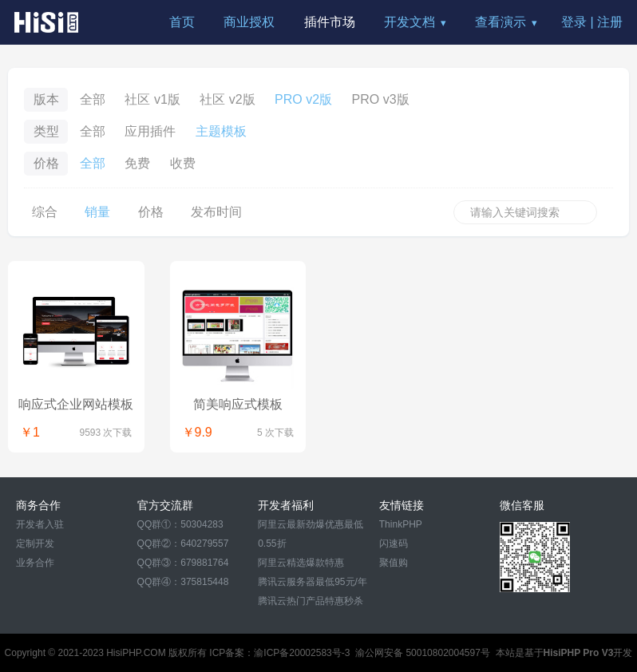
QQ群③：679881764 (183, 563)
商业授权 (249, 22)
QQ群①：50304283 (180, 524)
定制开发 (35, 544)
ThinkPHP (401, 524)
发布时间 (216, 212)
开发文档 (409, 22)
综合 (45, 212)
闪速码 (394, 544)
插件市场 (330, 22)
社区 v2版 (227, 99)
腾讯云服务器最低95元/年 (313, 582)
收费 (183, 163)
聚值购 (394, 563)
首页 (182, 22)
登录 (574, 22)
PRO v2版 (303, 99)
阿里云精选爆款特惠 (301, 563)
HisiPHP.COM (136, 653)
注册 (610, 22)
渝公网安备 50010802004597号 (423, 653)
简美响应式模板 (238, 404)
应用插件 (150, 131)
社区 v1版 (152, 99)
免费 (137, 163)
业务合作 (35, 563)
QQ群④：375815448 (183, 582)
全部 (93, 99)
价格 (151, 212)
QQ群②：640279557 (183, 544)
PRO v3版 (381, 99)
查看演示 (500, 22)
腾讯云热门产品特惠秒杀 (311, 601)
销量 (97, 212)
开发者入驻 (40, 524)
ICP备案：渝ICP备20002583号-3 (279, 653)
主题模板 (221, 131)
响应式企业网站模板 (76, 404)
